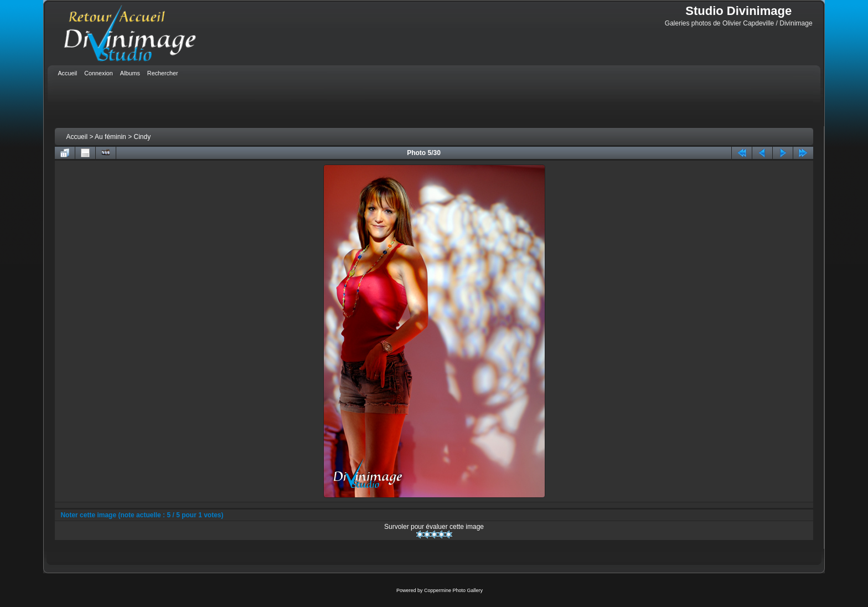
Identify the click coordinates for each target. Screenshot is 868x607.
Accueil (77, 137)
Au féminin (110, 137)
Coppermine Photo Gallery (453, 590)
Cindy (142, 137)
